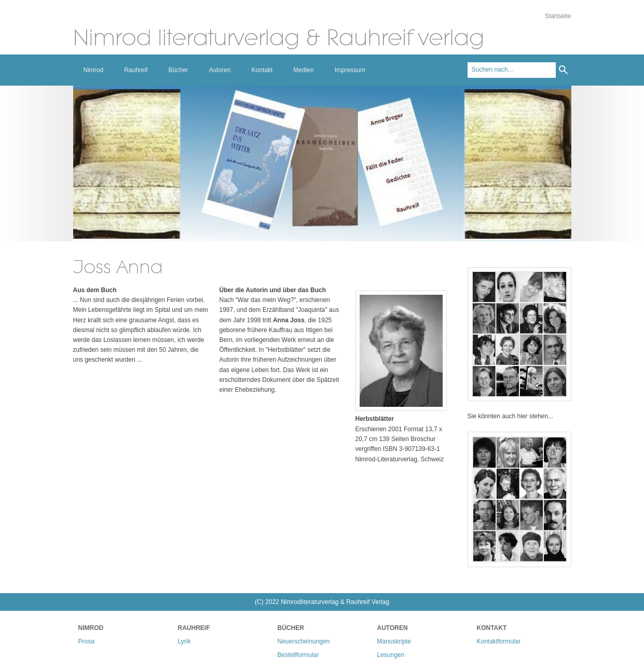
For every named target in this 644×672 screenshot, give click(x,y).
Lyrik (184, 641)
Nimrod (94, 70)
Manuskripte (394, 641)
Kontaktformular (499, 641)
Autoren (220, 70)
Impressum (350, 70)
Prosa (86, 641)
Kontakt (262, 70)
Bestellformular (298, 655)
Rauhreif (136, 70)
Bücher (179, 70)
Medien (303, 70)
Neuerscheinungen (304, 641)
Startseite (558, 16)
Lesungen (391, 655)
